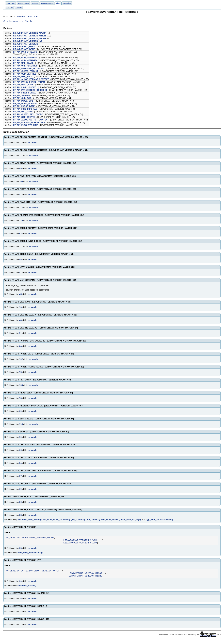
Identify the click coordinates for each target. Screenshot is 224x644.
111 (21, 247)
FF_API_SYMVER (22, 96)
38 (20, 516)
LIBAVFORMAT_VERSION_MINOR (30, 36)
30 (20, 585)
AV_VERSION (13, 539)
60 (20, 412)
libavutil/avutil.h (26, 17)
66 (20, 451)
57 (20, 477)
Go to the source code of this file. (18, 22)
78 (20, 399)
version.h (32, 143)
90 (20, 438)
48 (20, 321)
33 (20, 550)
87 (20, 195)
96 (20, 260)
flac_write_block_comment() (56, 520)
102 (21, 360)
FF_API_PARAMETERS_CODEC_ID (30, 91)
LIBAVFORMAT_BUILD (24, 47)
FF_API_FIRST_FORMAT (25, 93)
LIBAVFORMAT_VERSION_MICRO (30, 39)
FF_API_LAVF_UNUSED (25, 88)
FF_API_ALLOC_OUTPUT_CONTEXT (31, 120)
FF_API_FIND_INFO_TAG (25, 109)
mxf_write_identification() (30, 555)
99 (20, 169)
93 (20, 308)
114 (21, 425)
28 (20, 615)
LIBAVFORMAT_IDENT (24, 50)
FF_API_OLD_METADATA (26, 58)
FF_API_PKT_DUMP (23, 112)
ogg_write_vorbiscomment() (159, 520)
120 (21, 221)
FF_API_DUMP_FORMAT (25, 104)
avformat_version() (27, 589)
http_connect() (93, 520)
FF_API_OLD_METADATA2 (26, 61)
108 (21, 386)
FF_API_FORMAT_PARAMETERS (29, 123)
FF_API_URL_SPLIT (23, 77)
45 (20, 295)
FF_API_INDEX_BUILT (24, 101)
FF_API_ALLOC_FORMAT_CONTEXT (31, 80)
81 (20, 273)
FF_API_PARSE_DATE (24, 107)
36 (20, 503)
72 (20, 143)
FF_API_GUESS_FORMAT (26, 72)
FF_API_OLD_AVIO (22, 99)
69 (20, 490)
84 (20, 347)
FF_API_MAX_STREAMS (25, 52)
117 (21, 156)
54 (20, 464)
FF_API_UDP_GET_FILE (25, 74)
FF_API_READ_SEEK (23, 85)
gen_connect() (78, 520)
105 (21, 182)
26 (20, 602)
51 (20, 334)
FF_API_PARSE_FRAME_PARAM (29, 83)
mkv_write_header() (111, 520)
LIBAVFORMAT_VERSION (26, 44)
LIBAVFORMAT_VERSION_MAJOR (30, 34)
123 (21, 208)
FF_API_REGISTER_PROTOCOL (29, 69)
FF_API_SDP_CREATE (24, 118)
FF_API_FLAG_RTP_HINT (26, 126)
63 (20, 234)
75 (20, 373)
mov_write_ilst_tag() (131, 520)
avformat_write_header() (30, 520)
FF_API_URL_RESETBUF (25, 66)
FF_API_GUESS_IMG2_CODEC (28, 115)
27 (20, 628)
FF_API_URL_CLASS (23, 64)
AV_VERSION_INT (15, 573)
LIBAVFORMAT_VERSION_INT (28, 42)
